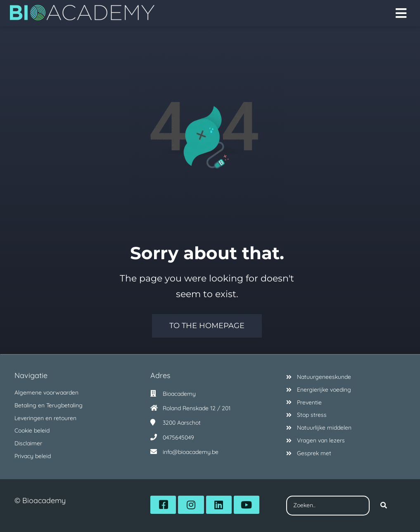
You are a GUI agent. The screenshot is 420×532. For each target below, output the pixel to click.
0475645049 (178, 437)
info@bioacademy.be (191, 452)
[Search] (384, 506)
